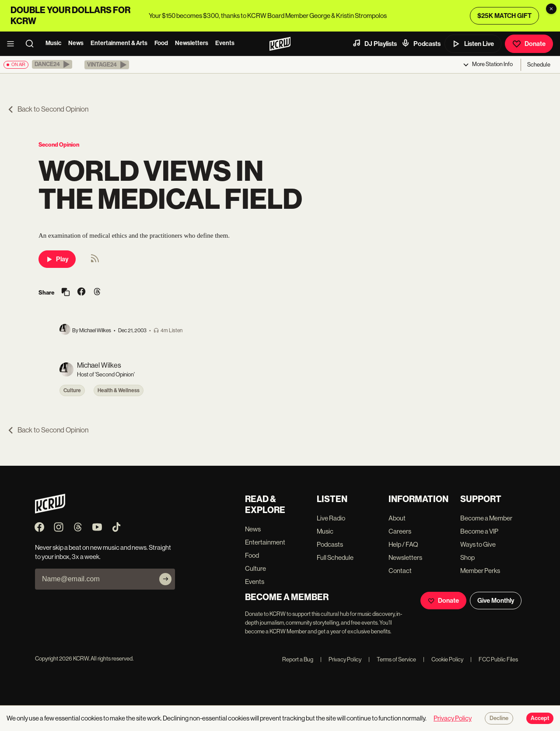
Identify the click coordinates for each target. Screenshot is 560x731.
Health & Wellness (119, 390)
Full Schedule (335, 557)
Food (161, 43)
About (397, 518)
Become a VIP (479, 531)
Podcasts (421, 43)
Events (225, 43)
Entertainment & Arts (119, 43)
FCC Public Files (494, 659)
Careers (400, 531)
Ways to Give (478, 544)
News (76, 43)
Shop (467, 557)
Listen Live (473, 44)
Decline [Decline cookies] (499, 718)
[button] (52, 64)
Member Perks (480, 571)
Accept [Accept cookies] (540, 718)
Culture (72, 390)
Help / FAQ (403, 544)
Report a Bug (298, 659)
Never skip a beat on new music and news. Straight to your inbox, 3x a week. (103, 552)
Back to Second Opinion (48, 109)
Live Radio (331, 518)
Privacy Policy (341, 659)
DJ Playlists (374, 43)
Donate (529, 44)
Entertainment (265, 542)
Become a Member (486, 518)
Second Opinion (59, 145)
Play (57, 259)
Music (53, 43)
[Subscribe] (165, 579)
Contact (400, 571)
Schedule (539, 65)
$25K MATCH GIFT (504, 16)
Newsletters (192, 43)
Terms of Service (392, 659)
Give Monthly (496, 601)
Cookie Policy (443, 659)
